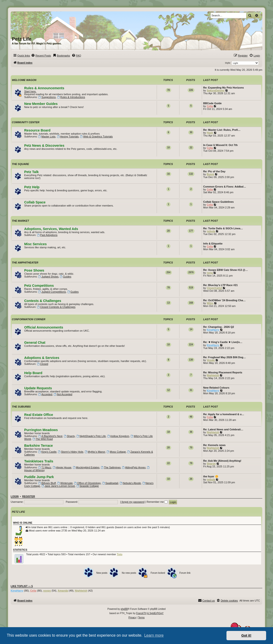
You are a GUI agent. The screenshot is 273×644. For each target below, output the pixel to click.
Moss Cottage (116, 452)
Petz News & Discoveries (44, 146)
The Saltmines (111, 467)
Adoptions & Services (42, 358)
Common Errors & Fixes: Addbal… (225, 187)
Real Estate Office (39, 415)
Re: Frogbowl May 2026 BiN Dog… (225, 357)
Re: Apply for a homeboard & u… (224, 414)
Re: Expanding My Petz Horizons (224, 88)
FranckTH (141, 613)
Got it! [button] (246, 635)
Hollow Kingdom (118, 436)
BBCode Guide (212, 103)
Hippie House (62, 467)
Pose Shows (34, 270)
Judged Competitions (52, 292)
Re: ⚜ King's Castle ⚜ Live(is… (223, 342)
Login (15, 496)
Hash (210, 133)
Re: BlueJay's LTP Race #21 (220, 285)
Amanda (63, 591)
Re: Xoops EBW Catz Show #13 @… (226, 270)
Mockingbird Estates (86, 467)
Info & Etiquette (213, 244)
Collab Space (35, 202)
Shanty (69, 436)
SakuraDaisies (216, 90)
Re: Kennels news (214, 445)
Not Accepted (63, 394)
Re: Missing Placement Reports (223, 372)
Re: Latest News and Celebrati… (223, 429)
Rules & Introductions (71, 97)
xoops (47, 591)
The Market (20, 221)
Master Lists (47, 136)
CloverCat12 (214, 288)
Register (29, 496)
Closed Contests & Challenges (56, 307)
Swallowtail (110, 483)
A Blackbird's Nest (50, 436)
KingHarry (213, 330)
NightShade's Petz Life (91, 436)
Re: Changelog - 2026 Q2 (219, 327)
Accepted (45, 394)
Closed (43, 364)
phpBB (124, 609)
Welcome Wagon (24, 80)
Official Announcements (44, 327)
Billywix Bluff (47, 483)
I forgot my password (132, 502)
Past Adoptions (47, 235)
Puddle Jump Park (39, 477)
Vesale (211, 360)
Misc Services (35, 244)
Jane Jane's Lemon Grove (58, 486)
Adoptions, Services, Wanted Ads (51, 229)
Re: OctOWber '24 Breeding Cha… (224, 300)
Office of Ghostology (87, 483)
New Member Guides (41, 104)
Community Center (26, 122)
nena (210, 273)
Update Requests (38, 388)
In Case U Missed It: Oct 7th (220, 145)
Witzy (210, 303)
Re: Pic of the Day (214, 171)
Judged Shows (48, 277)
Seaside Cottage (88, 486)
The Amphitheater (25, 263)
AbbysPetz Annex (134, 467)
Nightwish (213, 375)
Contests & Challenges (43, 301)
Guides (66, 277)
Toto (120, 554)
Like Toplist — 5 (22, 586)
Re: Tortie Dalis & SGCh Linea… (223, 228)
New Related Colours (216, 388)
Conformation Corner (29, 319)
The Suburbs (21, 407)
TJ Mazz (45, 467)
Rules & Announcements (44, 88)
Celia (210, 106)
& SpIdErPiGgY (155, 613)
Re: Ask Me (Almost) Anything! (222, 461)
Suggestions (47, 97)
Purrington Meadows (41, 430)
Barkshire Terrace (39, 446)
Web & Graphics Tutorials (96, 136)
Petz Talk (31, 172)
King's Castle (47, 452)
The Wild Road (43, 439)
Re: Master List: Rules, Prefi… (222, 130)
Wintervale (65, 483)
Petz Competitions (39, 286)
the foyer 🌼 (211, 476)
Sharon (211, 464)
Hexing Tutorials (68, 136)
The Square (20, 164)
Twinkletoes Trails (39, 461)
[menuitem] (41, 56)
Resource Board (37, 130)
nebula (211, 231)
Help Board (33, 373)
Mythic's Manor (95, 452)
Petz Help (32, 187)
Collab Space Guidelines (218, 202)
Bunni (210, 174)
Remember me (157, 502)
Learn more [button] (154, 635)
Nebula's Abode (130, 483)
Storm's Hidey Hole (71, 452)
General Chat (35, 343)
